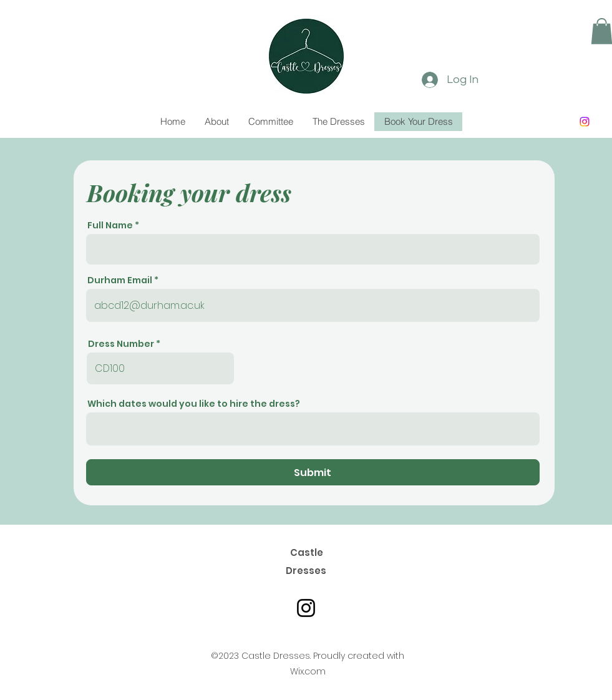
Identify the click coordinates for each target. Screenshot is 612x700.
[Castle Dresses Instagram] (306, 608)
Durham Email (120, 280)
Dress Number (121, 344)
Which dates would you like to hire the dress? (194, 404)
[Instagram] (585, 122)
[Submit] (313, 472)
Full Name (110, 225)
